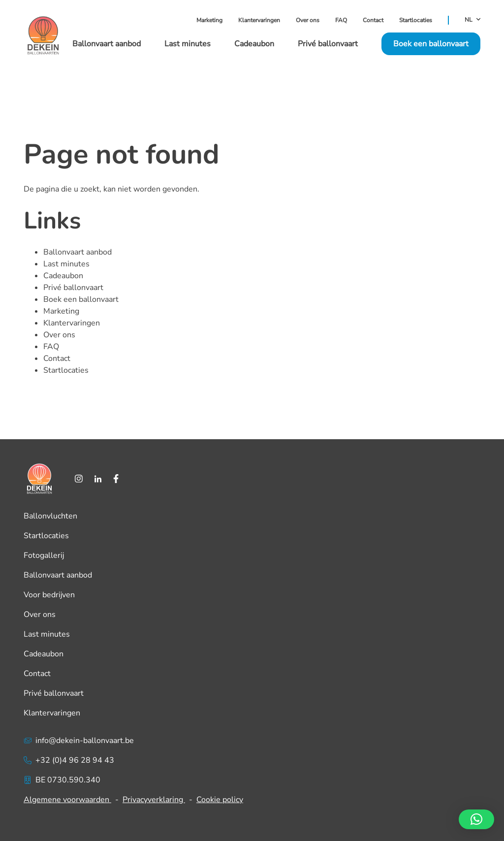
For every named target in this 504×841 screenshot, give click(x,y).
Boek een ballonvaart (81, 299)
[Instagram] (79, 479)
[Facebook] (116, 479)
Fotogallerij (44, 555)
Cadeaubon (254, 44)
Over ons (308, 20)
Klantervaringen (259, 20)
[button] (476, 819)
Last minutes (188, 44)
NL (472, 20)
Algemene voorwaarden (67, 800)
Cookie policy (220, 800)
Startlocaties (416, 20)
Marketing (209, 20)
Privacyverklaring (154, 800)
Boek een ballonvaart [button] (431, 44)
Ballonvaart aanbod (107, 44)
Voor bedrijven (49, 595)
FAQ (341, 20)
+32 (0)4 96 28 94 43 (69, 760)
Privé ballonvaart (328, 44)
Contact (373, 20)
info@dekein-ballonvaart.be (79, 741)
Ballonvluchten (50, 516)
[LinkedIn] (98, 479)
